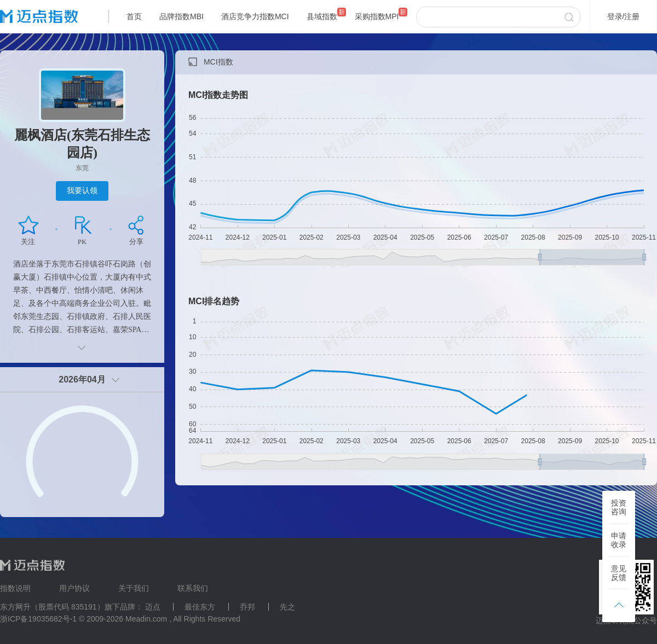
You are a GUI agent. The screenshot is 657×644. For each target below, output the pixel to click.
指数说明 (15, 588)
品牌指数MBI (181, 16)
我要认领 (82, 190)
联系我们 (193, 588)
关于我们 (134, 588)
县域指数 (322, 16)
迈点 (153, 607)
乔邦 (247, 607)
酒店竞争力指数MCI (255, 16)
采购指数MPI (377, 16)
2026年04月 (82, 379)
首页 (134, 16)
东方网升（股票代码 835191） (52, 607)
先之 (287, 607)
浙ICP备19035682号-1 (38, 619)
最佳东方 (200, 607)
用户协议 (74, 588)
